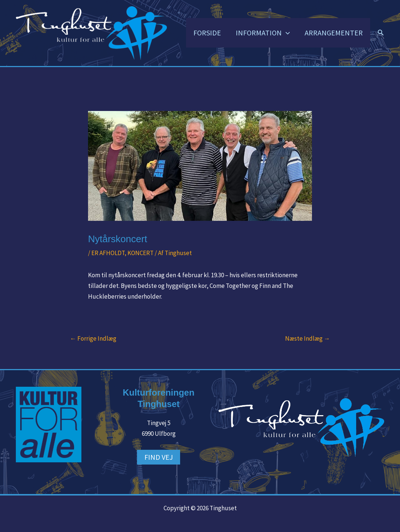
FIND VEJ (159, 457)
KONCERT (141, 253)
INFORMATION (263, 33)
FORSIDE (207, 33)
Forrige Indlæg (93, 339)
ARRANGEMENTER (334, 33)
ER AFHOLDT (108, 253)
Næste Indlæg (308, 339)
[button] (286, 33)
